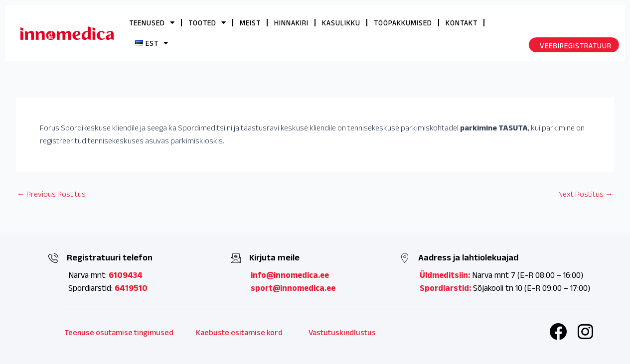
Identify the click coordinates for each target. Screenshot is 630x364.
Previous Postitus (51, 194)
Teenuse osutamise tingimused (119, 332)
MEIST (250, 23)
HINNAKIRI (291, 23)
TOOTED (207, 23)
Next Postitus (586, 194)
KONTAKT (462, 23)
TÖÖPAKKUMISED (403, 23)
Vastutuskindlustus (342, 332)
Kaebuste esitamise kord (239, 332)
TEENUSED (152, 23)
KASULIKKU (341, 23)
